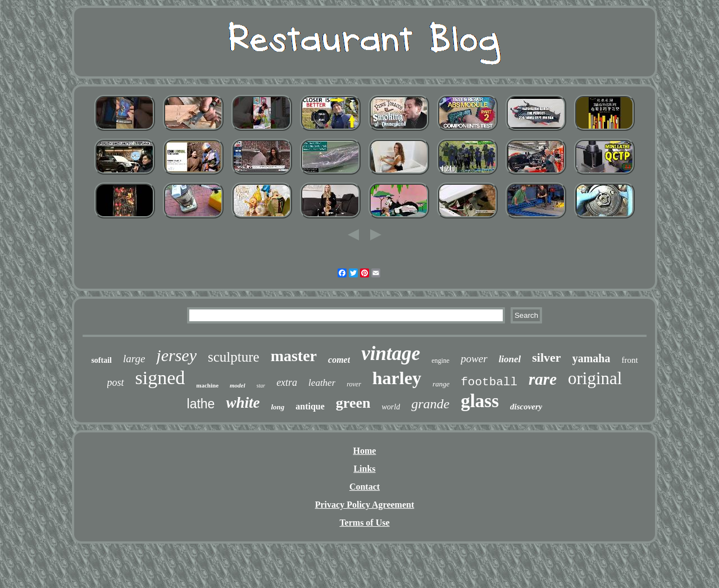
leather (322, 383)
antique (310, 406)
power (474, 359)
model (238, 385)
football (489, 382)
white (243, 403)
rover (354, 384)
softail (101, 360)
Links (364, 469)
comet (339, 360)
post (116, 382)
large (134, 359)
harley (397, 378)
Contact (365, 487)
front (629, 360)
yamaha (591, 358)
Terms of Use (364, 523)
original (595, 378)
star (261, 386)
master (294, 356)
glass (480, 401)
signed (160, 378)
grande (430, 404)
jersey (176, 355)
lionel (510, 359)
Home (365, 451)
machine (207, 385)
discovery (526, 407)
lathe (201, 404)
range (441, 384)
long (277, 407)
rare (543, 379)
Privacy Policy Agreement (365, 505)
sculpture (234, 357)
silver (546, 357)
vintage (391, 354)
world (391, 407)
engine (440, 361)
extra (287, 382)
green (353, 403)
